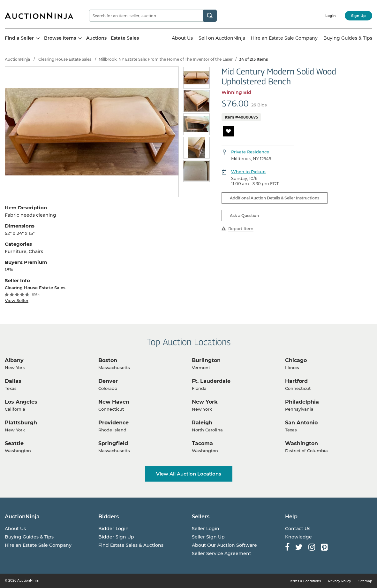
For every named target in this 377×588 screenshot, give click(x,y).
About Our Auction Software (224, 545)
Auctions (96, 38)
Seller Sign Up (208, 537)
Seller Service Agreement (222, 553)
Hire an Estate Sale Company (284, 38)
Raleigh (202, 423)
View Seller (17, 300)
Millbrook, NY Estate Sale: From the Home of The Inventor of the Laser (166, 59)
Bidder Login (113, 529)
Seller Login (206, 529)
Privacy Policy (340, 581)
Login (331, 16)
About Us (182, 38)
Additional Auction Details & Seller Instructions (275, 198)
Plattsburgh (21, 423)
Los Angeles (21, 402)
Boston (108, 360)
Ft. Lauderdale (211, 381)
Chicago (296, 360)
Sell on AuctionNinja (222, 38)
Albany (14, 360)
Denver (108, 381)
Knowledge (298, 537)
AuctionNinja (17, 59)
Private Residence (250, 152)
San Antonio (301, 423)
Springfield (113, 443)
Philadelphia (302, 402)
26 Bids (259, 105)
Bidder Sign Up (116, 537)
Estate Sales (125, 38)
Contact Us (298, 529)
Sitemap (365, 581)
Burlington (206, 360)
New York (205, 402)
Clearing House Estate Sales (65, 59)
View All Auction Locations (189, 474)
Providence (113, 423)
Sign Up (358, 16)
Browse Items (63, 38)
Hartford (296, 381)
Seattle (14, 443)
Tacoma (202, 443)
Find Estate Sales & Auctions (131, 545)
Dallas (13, 381)
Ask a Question (244, 216)
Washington (302, 443)
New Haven (114, 402)
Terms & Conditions (305, 581)
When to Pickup (248, 172)
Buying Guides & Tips (348, 38)
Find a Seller (22, 38)
